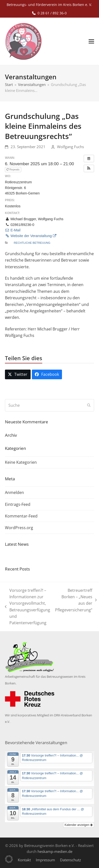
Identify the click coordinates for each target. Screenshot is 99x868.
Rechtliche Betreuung (32, 243)
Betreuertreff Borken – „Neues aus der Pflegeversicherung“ (76, 600)
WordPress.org (19, 528)
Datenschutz (70, 860)
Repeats (13, 169)
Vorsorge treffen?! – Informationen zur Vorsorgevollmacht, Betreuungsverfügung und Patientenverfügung (28, 607)
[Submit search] (89, 405)
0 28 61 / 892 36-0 (52, 13)
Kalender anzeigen (79, 825)
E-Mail (13, 230)
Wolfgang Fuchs (70, 147)
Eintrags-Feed (18, 504)
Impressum (45, 860)
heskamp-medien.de (55, 851)
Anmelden (14, 492)
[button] (91, 41)
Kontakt (24, 860)
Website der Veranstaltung (31, 236)
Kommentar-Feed (21, 516)
